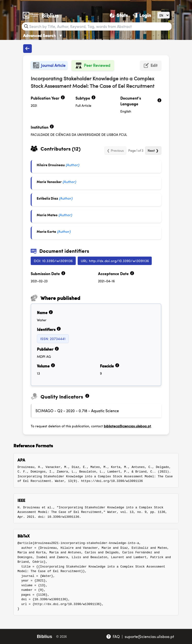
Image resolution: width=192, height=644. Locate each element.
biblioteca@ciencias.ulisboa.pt (127, 426)
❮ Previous (115, 150)
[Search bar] (100, 26)
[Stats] (119, 15)
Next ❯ (153, 150)
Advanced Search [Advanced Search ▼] (43, 35)
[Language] (164, 15)
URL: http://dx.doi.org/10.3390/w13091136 (115, 261)
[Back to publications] (27, 49)
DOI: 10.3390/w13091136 (53, 261)
